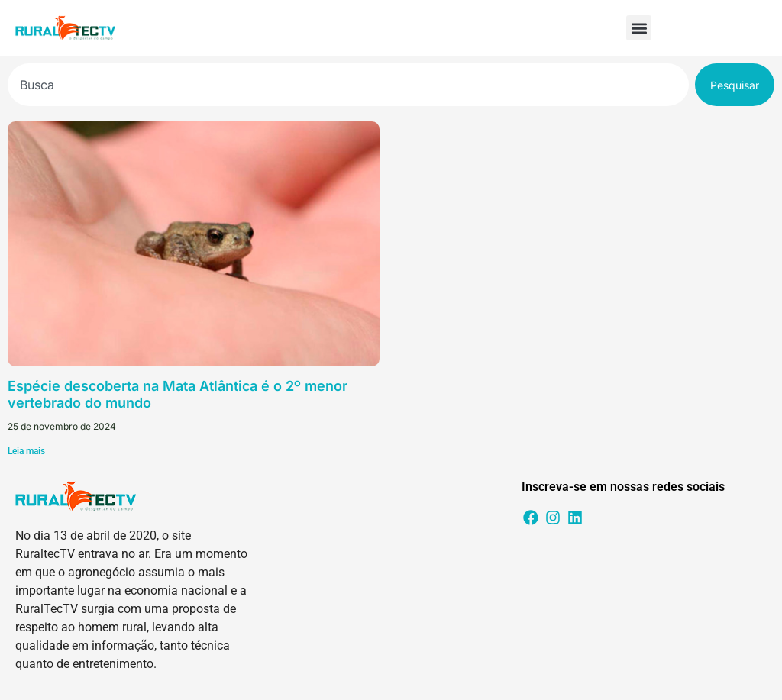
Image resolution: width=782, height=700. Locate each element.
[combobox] (348, 85)
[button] (639, 28)
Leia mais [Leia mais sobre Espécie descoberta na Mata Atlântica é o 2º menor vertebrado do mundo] (26, 451)
